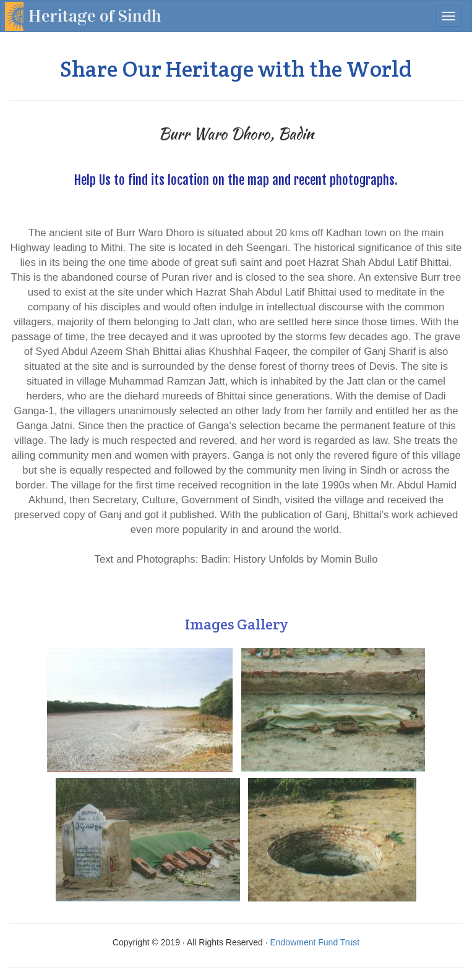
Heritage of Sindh (95, 16)
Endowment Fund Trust (315, 942)
